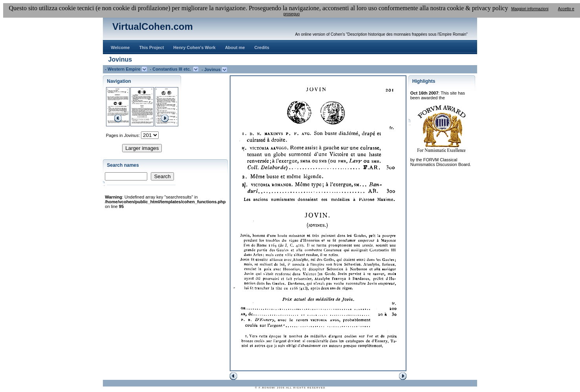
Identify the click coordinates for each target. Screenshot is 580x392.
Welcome (120, 47)
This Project (151, 47)
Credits (262, 47)
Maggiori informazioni (530, 9)
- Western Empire (123, 69)
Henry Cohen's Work (194, 47)
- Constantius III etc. (172, 69)
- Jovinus (211, 69)
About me (235, 47)
